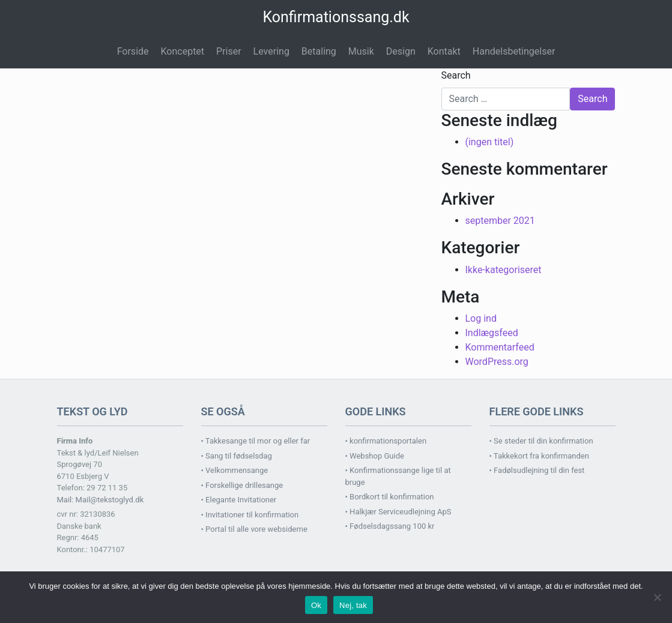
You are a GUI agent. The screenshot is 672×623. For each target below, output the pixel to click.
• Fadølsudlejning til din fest (537, 470)
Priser (229, 51)
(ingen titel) (490, 142)
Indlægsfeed (492, 333)
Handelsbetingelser (514, 51)
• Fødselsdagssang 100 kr (390, 526)
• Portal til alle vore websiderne (254, 529)
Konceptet (183, 51)
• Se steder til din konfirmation (541, 441)
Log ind (481, 318)
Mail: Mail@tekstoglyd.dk (101, 500)
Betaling (319, 51)
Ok (316, 605)
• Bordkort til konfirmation (390, 497)
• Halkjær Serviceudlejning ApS (398, 512)
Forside (133, 51)
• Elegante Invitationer (239, 500)
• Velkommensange (235, 470)
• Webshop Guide (375, 456)
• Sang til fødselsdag (237, 456)
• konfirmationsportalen (386, 441)
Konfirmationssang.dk (336, 17)
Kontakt (444, 51)
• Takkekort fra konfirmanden (539, 456)
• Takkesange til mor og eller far (256, 441)
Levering (271, 51)
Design (401, 51)
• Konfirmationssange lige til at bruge (398, 476)
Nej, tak (353, 605)
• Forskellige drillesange (242, 485)
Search (456, 75)
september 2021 (500, 221)
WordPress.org (497, 362)
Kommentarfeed (500, 347)
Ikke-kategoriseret (504, 270)
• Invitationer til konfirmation (250, 515)
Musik (361, 51)
